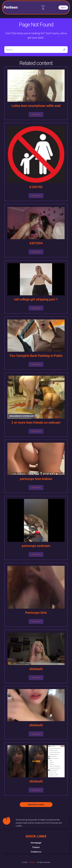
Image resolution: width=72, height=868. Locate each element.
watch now (36, 114)
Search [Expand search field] (63, 8)
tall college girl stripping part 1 (36, 299)
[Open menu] (43, 9)
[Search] (64, 50)
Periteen (11, 7)
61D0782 (36, 187)
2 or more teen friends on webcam (36, 423)
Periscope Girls (36, 613)
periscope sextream (36, 546)
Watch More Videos (36, 805)
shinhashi (36, 669)
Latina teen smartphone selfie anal (36, 106)
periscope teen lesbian (36, 479)
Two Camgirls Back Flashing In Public (36, 356)
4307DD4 (36, 243)
